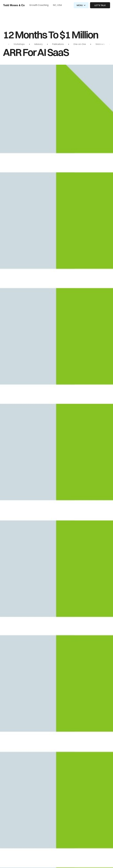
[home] (14, 5)
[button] (81, 5)
